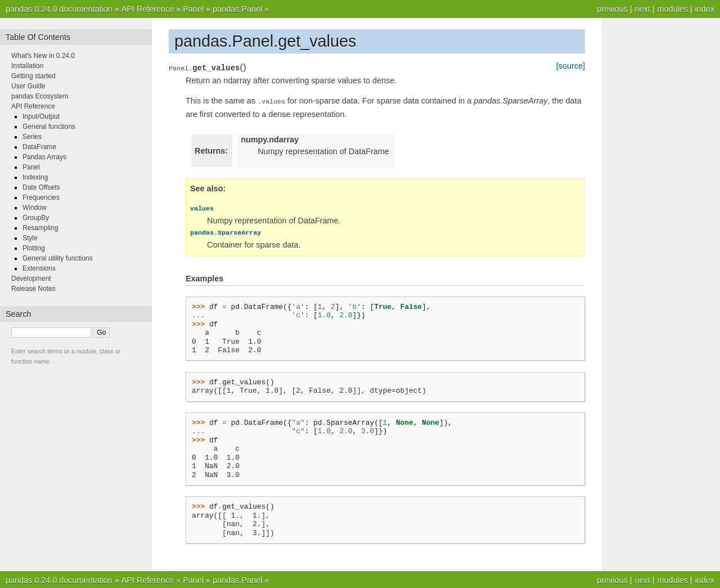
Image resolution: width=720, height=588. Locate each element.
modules (672, 9)
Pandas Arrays (44, 157)
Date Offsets (41, 187)
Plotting (34, 248)
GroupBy (36, 218)
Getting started (33, 76)
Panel (193, 9)
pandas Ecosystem (40, 96)
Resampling (40, 228)
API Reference (148, 9)
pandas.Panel (237, 9)
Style (30, 238)
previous (612, 9)
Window (35, 208)
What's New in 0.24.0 (43, 56)
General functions (49, 127)
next (642, 9)
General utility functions (58, 258)
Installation (27, 66)
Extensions (39, 268)
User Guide (28, 86)
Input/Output (41, 116)
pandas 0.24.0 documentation (59, 9)
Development (31, 279)
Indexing (35, 177)
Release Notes (33, 289)
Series (32, 137)
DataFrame (39, 147)
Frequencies (41, 198)
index (705, 9)
